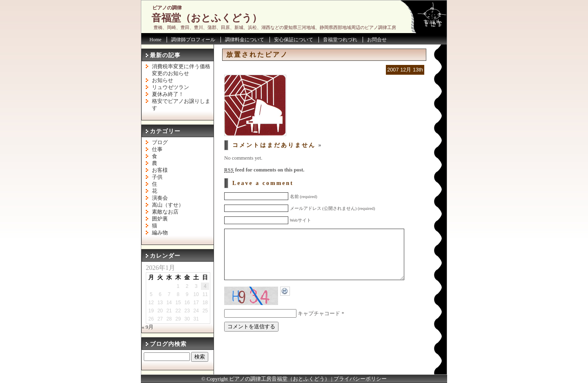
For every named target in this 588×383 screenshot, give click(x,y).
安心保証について (294, 40)
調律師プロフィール (193, 40)
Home (155, 40)
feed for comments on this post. (264, 170)
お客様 (160, 170)
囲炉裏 (160, 219)
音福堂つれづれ (340, 40)
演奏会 (160, 198)
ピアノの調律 (167, 8)
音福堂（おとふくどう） (207, 18)
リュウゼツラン (170, 87)
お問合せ (377, 40)
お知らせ (163, 80)
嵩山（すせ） (168, 205)
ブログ (160, 143)
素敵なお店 (165, 212)
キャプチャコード (319, 326)
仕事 (157, 149)
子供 (157, 177)
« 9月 (148, 327)
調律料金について (245, 40)
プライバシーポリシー (360, 379)
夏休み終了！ (168, 94)
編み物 (160, 233)
